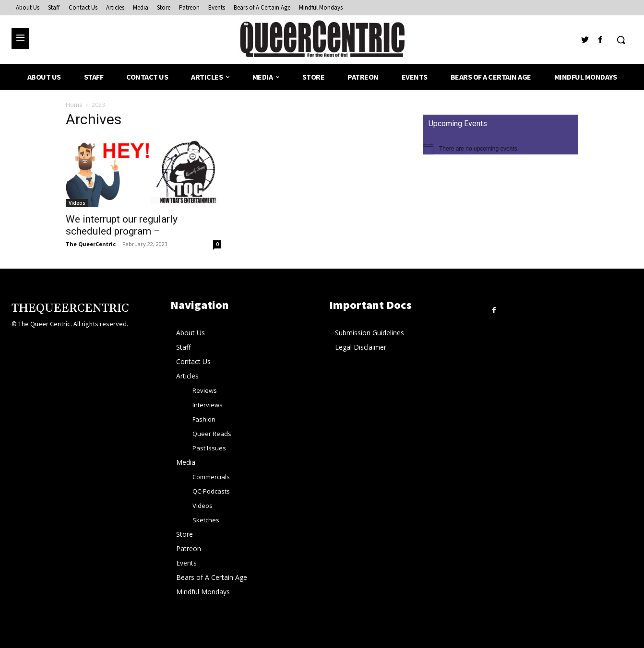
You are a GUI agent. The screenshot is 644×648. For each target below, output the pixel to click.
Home (74, 105)
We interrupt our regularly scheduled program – (122, 225)
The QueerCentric (91, 244)
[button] (621, 40)
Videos (77, 203)
